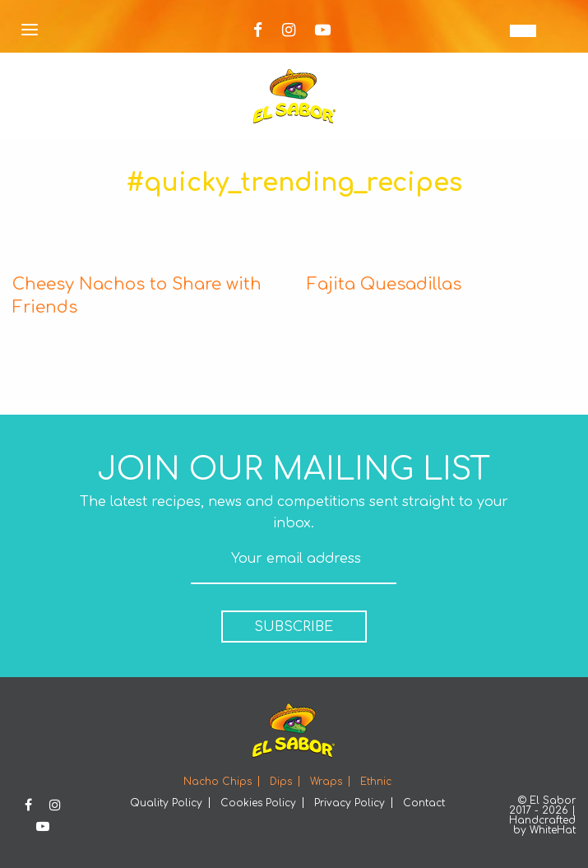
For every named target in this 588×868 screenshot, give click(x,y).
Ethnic (376, 782)
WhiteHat (553, 830)
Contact (424, 803)
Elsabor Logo (294, 96)
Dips (281, 782)
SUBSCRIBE (294, 627)
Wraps (326, 782)
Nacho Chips (218, 782)
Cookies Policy (258, 803)
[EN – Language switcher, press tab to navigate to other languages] (523, 31)
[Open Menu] (30, 31)
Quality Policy (166, 803)
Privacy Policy (350, 803)
